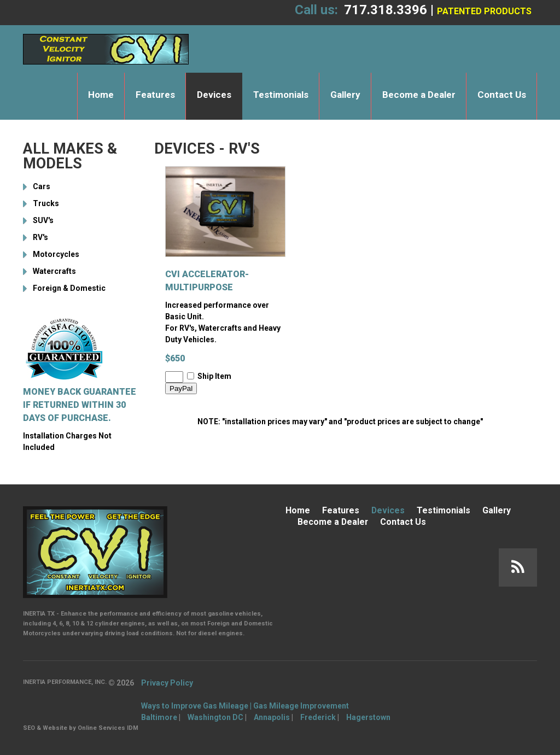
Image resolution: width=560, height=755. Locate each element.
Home (101, 95)
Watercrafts (54, 271)
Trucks (46, 203)
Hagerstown (368, 717)
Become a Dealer (419, 95)
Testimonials (281, 95)
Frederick (318, 717)
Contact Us (502, 95)
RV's (40, 237)
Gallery (345, 95)
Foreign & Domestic (69, 288)
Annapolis (272, 717)
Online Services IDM (108, 728)
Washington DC (215, 717)
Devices (214, 95)
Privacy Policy (167, 683)
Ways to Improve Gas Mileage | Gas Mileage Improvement (245, 706)
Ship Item (214, 376)
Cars (42, 186)
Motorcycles (56, 254)
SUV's (43, 220)
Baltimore (159, 717)
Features (155, 95)
